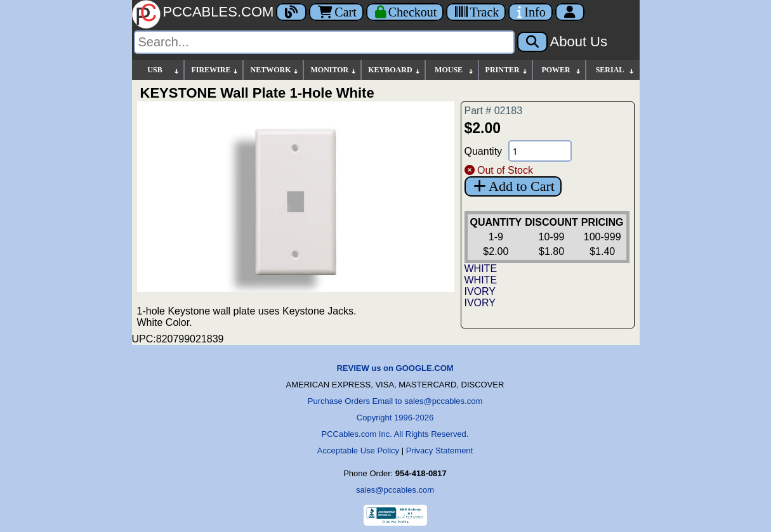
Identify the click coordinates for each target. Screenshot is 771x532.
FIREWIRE (215, 70)
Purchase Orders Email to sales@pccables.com (395, 401)
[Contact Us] (530, 12)
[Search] (324, 42)
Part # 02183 (494, 111)
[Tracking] (476, 12)
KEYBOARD (394, 70)
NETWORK (275, 70)
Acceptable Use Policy (358, 451)
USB (164, 70)
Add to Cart (513, 186)
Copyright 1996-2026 (395, 418)
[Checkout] (405, 12)
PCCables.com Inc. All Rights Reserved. (395, 434)
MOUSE (454, 70)
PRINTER (507, 70)
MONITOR (334, 70)
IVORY (480, 291)
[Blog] (291, 12)
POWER (561, 70)
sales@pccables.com (395, 490)
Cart (336, 12)
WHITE (481, 269)
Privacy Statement (440, 451)
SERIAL (616, 70)
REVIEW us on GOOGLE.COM (395, 368)
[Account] (570, 12)
